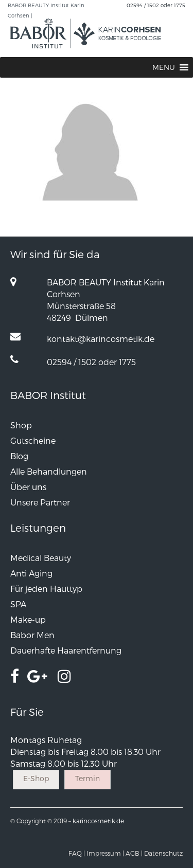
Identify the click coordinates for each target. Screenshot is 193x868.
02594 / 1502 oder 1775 (156, 5)
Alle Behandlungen (49, 471)
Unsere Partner (40, 502)
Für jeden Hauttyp (46, 589)
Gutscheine (33, 440)
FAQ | (77, 853)
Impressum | (105, 853)
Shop (21, 425)
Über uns (28, 487)
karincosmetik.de (98, 821)
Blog (19, 456)
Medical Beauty (41, 558)
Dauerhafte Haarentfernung (66, 650)
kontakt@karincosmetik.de (101, 339)
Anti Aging (31, 573)
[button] (164, 67)
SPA (18, 604)
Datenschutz (163, 853)
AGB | (134, 853)
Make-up (28, 619)
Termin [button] (87, 778)
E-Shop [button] (36, 778)
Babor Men (32, 635)
